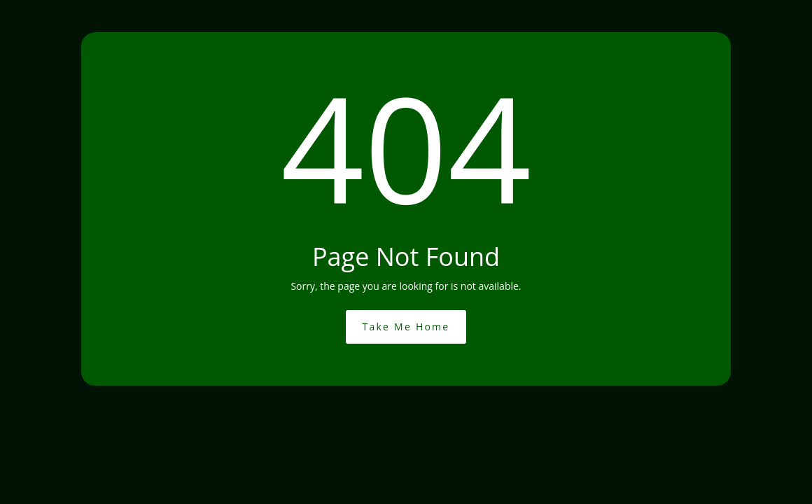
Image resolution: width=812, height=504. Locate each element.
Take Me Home (406, 327)
